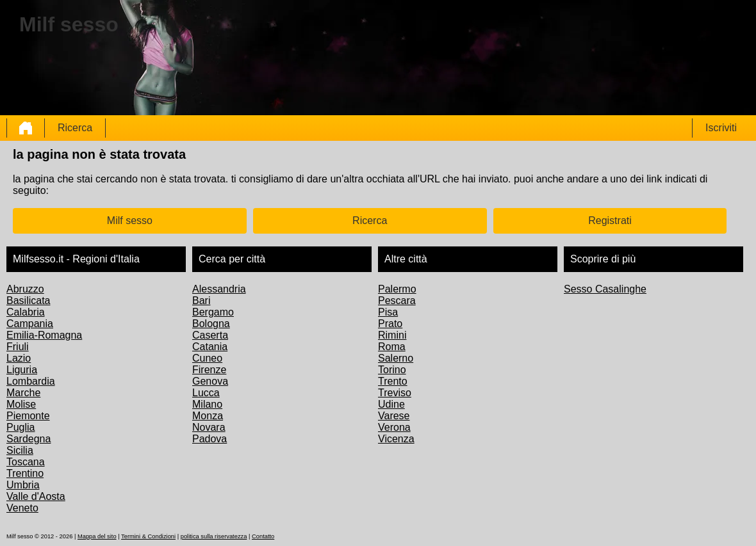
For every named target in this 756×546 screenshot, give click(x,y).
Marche (23, 393)
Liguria (22, 370)
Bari (201, 301)
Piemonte (28, 416)
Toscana (26, 462)
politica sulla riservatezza (214, 536)
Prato (390, 324)
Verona (394, 427)
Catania (210, 347)
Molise (21, 404)
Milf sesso (130, 221)
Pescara (397, 301)
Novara (209, 427)
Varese (394, 416)
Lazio (19, 358)
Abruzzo (25, 289)
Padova (210, 439)
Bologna (211, 324)
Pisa (388, 312)
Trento (393, 381)
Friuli (18, 347)
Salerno (396, 358)
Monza (208, 416)
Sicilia (20, 450)
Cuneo (207, 358)
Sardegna (29, 439)
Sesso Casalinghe (605, 289)
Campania (30, 324)
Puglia (21, 427)
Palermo (397, 289)
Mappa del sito (97, 536)
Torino (392, 370)
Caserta (210, 335)
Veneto (22, 508)
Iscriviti (721, 128)
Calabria (26, 312)
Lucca (206, 393)
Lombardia (31, 381)
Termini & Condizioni (148, 536)
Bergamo (213, 312)
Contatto (263, 536)
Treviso (395, 393)
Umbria (23, 485)
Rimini (392, 335)
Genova (210, 381)
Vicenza (396, 439)
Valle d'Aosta (36, 496)
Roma (392, 347)
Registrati (610, 221)
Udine (391, 404)
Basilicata (28, 301)
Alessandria (219, 289)
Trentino (25, 473)
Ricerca (75, 128)
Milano (207, 404)
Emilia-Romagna (44, 335)
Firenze (209, 370)
